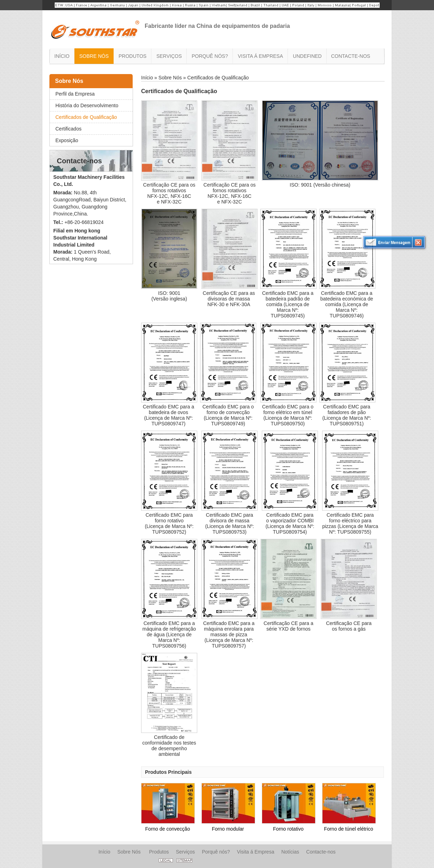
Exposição (67, 140)
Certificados (68, 129)
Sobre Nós (69, 81)
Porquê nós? (216, 852)
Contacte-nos (79, 161)
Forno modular (228, 829)
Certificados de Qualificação (86, 117)
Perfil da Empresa (75, 94)
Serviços (186, 852)
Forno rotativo (288, 829)
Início (147, 78)
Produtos (159, 852)
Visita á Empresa (256, 852)
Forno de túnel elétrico (348, 829)
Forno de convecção (168, 829)
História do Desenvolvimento (87, 105)
